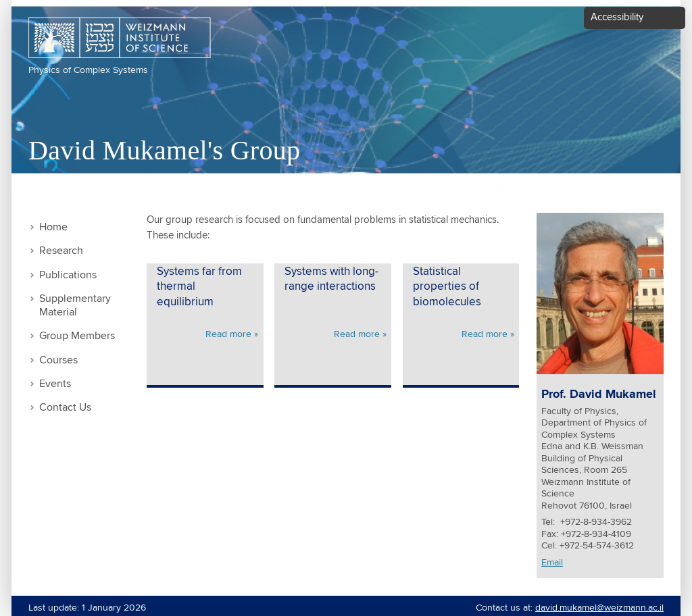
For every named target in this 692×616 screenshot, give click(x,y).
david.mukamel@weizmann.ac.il (599, 608)
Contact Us (65, 408)
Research (61, 251)
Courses (58, 360)
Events (55, 384)
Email (552, 563)
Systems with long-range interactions (331, 280)
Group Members (77, 336)
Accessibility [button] (617, 17)
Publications (68, 275)
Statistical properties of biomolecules (447, 287)
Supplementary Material (75, 306)
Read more (228, 334)
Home (53, 227)
